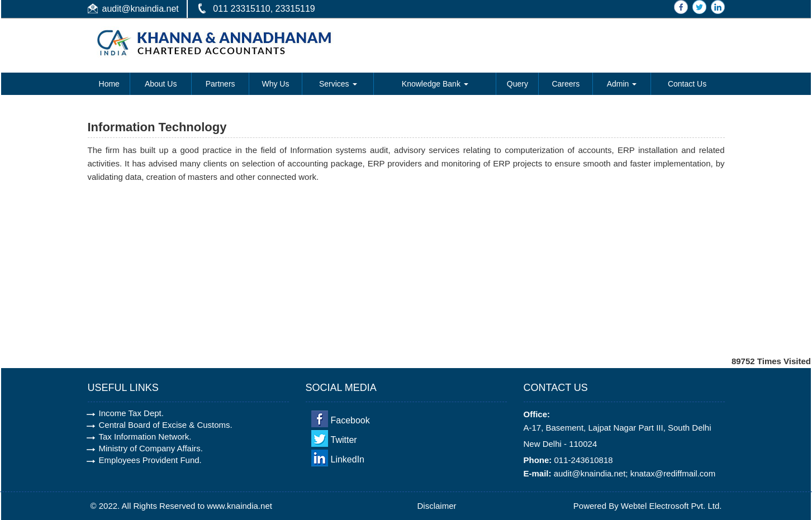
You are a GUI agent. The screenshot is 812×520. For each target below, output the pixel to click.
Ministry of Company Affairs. (151, 448)
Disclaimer (437, 506)
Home (109, 84)
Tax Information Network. (145, 436)
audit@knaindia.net (141, 9)
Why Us (275, 84)
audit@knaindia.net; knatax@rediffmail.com (635, 473)
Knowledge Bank (435, 84)
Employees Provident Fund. (150, 460)
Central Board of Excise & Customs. (166, 425)
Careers (566, 84)
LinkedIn (348, 459)
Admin (622, 84)
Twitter (344, 440)
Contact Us (687, 84)
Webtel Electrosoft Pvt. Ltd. (671, 506)
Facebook (350, 420)
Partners (220, 84)
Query (517, 84)
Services (338, 84)
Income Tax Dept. (131, 413)
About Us (161, 84)
